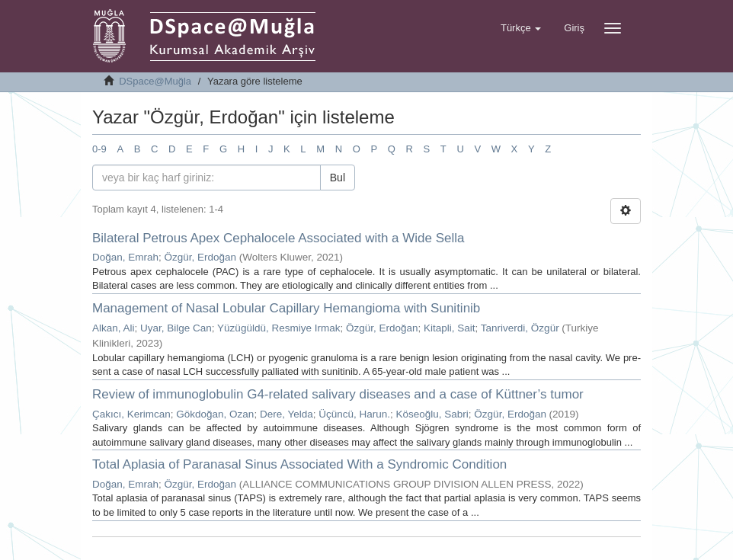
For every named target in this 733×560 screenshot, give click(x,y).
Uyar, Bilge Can (176, 328)
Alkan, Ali (114, 328)
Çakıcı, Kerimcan (131, 414)
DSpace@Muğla (155, 81)
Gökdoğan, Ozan (215, 414)
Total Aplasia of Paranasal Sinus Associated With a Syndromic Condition (299, 464)
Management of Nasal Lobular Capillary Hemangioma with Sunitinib (286, 308)
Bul (338, 178)
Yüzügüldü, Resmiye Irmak (278, 328)
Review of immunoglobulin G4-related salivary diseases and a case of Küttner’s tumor (338, 394)
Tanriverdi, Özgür (520, 328)
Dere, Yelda (286, 414)
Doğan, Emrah (125, 257)
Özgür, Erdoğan (201, 257)
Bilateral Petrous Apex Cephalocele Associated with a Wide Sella (278, 238)
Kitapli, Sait (450, 328)
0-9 (99, 149)
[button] (521, 28)
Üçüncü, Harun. (354, 414)
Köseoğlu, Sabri (432, 414)
